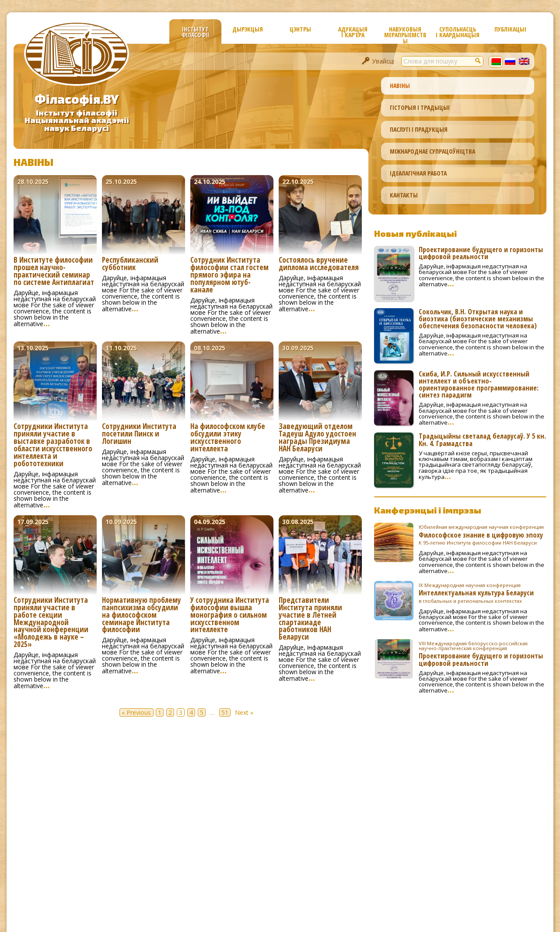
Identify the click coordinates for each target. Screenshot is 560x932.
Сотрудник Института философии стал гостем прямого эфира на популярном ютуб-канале (229, 275)
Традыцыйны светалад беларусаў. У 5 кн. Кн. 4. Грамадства (482, 440)
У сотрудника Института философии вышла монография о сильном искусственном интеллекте (230, 615)
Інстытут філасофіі (195, 32)
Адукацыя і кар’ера (353, 32)
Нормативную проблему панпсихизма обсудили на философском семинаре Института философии (142, 615)
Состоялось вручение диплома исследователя (319, 264)
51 (225, 712)
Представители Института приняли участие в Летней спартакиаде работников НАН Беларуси (310, 619)
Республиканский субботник (130, 264)
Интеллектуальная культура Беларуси (483, 593)
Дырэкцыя (248, 29)
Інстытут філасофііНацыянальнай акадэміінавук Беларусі (77, 120)
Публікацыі (510, 29)
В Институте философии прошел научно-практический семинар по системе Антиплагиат (54, 271)
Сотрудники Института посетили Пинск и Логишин (139, 434)
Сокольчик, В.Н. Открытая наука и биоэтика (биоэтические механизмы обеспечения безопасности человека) (478, 319)
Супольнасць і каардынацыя (458, 32)
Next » (244, 712)
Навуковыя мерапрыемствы (405, 34)
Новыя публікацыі (415, 233)
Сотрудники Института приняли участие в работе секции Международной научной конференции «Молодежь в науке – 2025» (51, 623)
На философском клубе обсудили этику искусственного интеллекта (228, 438)
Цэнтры (300, 29)
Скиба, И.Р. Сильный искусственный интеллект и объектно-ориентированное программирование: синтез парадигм (479, 384)
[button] (478, 60)
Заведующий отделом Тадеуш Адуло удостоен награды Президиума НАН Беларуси (317, 438)
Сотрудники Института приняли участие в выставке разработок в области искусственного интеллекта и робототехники (53, 445)
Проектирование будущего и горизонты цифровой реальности (481, 253)
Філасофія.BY (77, 99)
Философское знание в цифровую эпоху (483, 535)
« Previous (136, 712)
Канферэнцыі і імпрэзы (428, 510)
